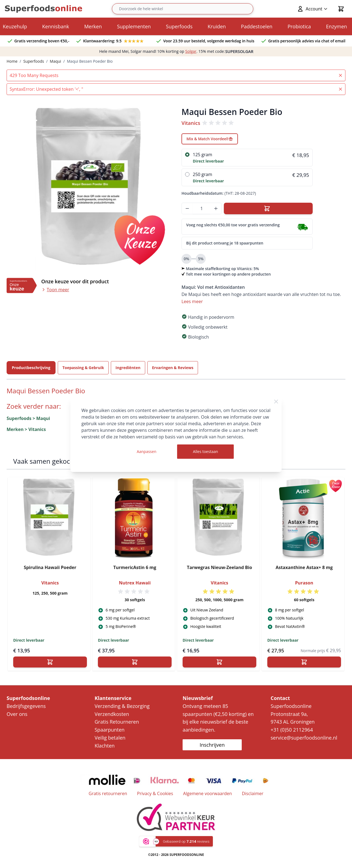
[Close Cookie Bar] (276, 402)
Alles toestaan (206, 451)
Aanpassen (146, 451)
